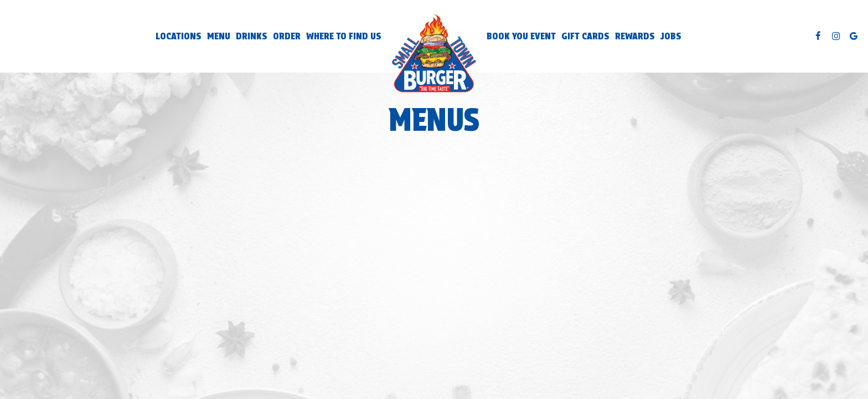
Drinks (252, 36)
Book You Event (521, 36)
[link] (434, 54)
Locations (179, 36)
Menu (219, 36)
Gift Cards (585, 36)
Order (287, 36)
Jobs (671, 36)
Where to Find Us (344, 36)
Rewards (635, 36)
